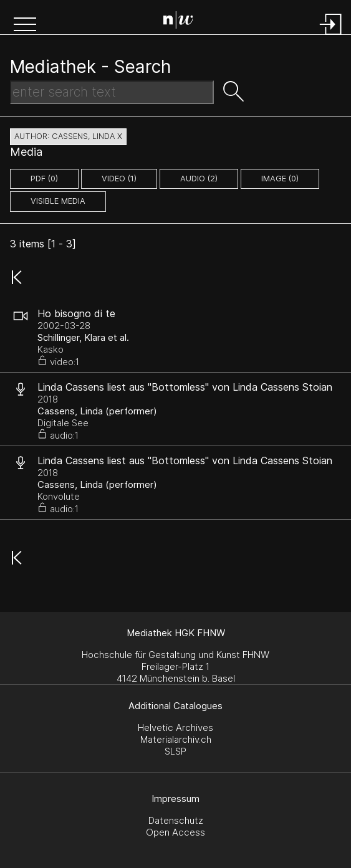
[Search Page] (178, 22)
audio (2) (199, 179)
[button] (25, 26)
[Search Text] (112, 92)
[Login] (331, 36)
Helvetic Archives (175, 727)
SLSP (175, 751)
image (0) (280, 179)
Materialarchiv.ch (176, 739)
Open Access (175, 832)
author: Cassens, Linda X (68, 136)
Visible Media (58, 201)
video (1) (119, 179)
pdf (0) (44, 179)
